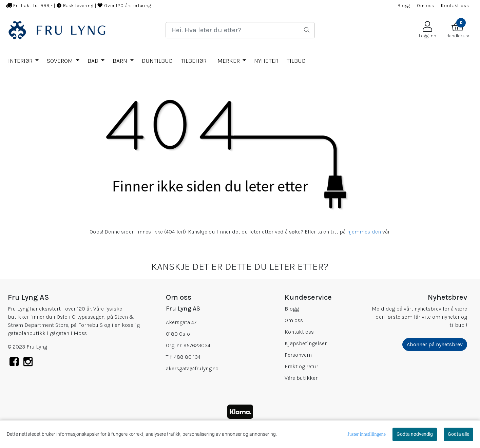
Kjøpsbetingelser (306, 343)
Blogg (404, 6)
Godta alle (458, 434)
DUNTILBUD (157, 61)
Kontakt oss (455, 6)
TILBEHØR (194, 61)
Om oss (426, 6)
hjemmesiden (364, 232)
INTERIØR (21, 61)
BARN (121, 61)
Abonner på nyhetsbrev (435, 344)
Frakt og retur (301, 366)
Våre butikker (301, 378)
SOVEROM (61, 61)
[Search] (240, 30)
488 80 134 (187, 357)
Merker (229, 61)
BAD (94, 61)
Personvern (298, 355)
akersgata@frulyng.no (192, 368)
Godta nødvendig (415, 434)
